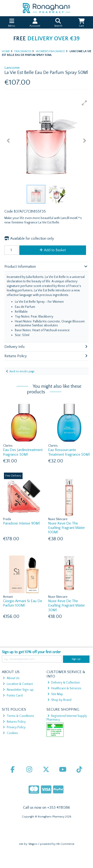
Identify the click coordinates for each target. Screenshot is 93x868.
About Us (11, 678)
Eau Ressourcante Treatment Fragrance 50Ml (69, 452)
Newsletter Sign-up (18, 690)
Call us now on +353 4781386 (46, 808)
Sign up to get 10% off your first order (31, 652)
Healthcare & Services (64, 688)
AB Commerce (65, 844)
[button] (84, 103)
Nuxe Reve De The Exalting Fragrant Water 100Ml (66, 528)
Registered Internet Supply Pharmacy (67, 718)
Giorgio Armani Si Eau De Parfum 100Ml (23, 603)
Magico (33, 844)
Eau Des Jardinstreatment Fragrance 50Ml (23, 452)
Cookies (10, 733)
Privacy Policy (14, 727)
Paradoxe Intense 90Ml (21, 523)
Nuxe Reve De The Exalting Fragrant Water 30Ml (66, 605)
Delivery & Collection (64, 683)
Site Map (55, 694)
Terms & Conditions (18, 716)
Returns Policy (14, 722)
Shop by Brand (59, 700)
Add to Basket (53, 250)
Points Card (13, 696)
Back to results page (22, 371)
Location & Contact (18, 684)
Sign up (76, 659)
